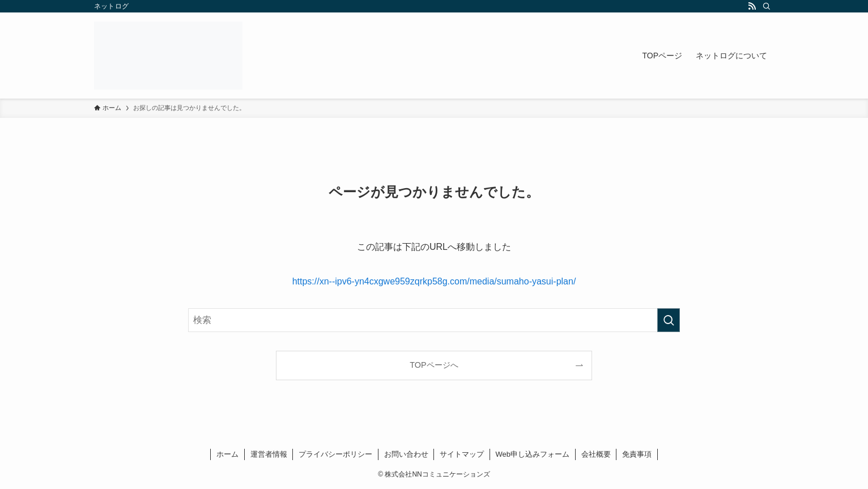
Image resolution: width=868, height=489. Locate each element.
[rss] (752, 6)
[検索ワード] (434, 320)
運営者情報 (269, 454)
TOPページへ (434, 365)
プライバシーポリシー (335, 454)
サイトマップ (462, 454)
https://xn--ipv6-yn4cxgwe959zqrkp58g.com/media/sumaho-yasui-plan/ (434, 281)
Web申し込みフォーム (533, 454)
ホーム (227, 454)
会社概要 (596, 454)
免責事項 (637, 454)
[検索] (767, 6)
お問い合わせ (406, 454)
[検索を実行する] (669, 320)
